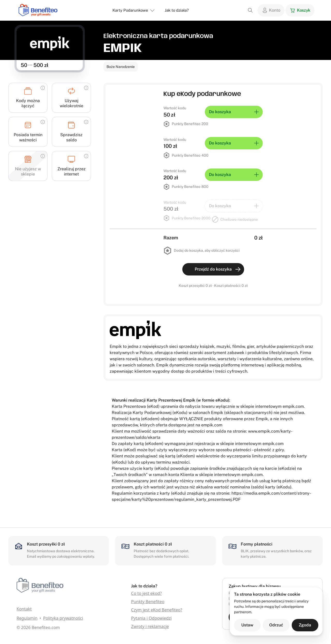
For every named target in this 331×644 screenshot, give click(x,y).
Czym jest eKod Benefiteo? (157, 610)
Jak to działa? (177, 10)
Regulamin (27, 618)
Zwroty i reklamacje (150, 626)
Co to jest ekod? (146, 593)
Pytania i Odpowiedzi (151, 618)
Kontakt (24, 609)
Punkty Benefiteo (148, 602)
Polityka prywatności (63, 618)
